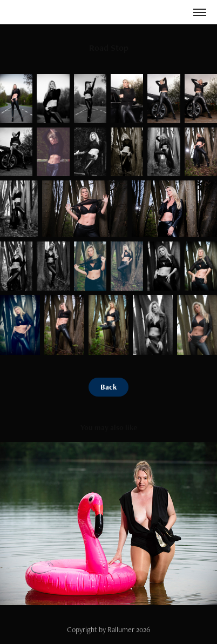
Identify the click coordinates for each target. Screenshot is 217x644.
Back (109, 387)
